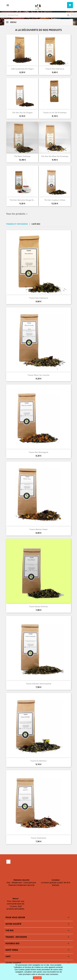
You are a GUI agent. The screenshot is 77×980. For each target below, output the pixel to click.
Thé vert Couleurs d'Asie (55, 200)
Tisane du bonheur (38, 761)
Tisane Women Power (39, 529)
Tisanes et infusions (17, 224)
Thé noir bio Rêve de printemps (55, 156)
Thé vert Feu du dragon (22, 113)
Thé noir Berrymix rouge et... (22, 200)
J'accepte (37, 978)
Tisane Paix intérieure (55, 69)
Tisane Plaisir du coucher (39, 375)
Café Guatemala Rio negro (22, 69)
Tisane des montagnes (38, 452)
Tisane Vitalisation (39, 838)
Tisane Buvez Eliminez (38, 606)
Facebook (8, 862)
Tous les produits (17, 214)
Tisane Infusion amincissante (39, 684)
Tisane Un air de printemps (55, 113)
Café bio (36, 224)
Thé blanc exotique (22, 156)
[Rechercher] (39, 15)
